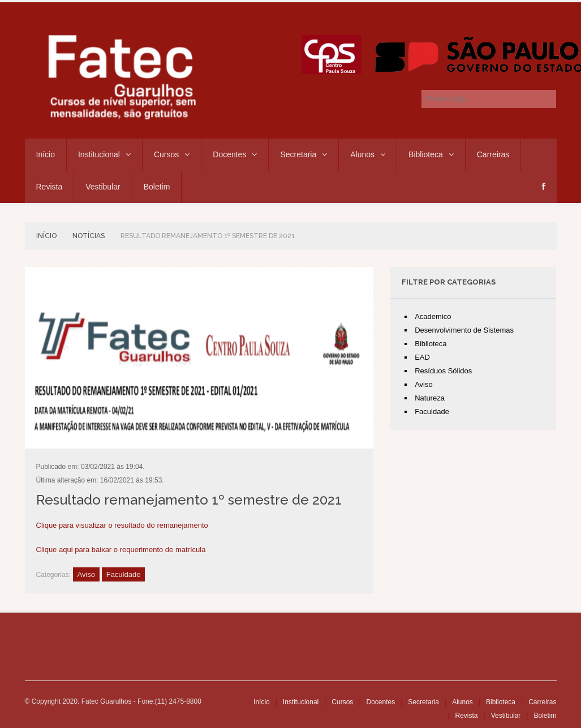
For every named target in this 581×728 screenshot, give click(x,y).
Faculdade (124, 574)
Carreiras (493, 154)
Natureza (430, 398)
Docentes (235, 154)
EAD (422, 357)
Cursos (172, 154)
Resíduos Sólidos (443, 371)
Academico (433, 316)
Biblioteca (431, 154)
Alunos (368, 154)
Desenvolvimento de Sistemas (464, 330)
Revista (50, 187)
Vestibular (103, 187)
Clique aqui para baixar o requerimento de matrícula (121, 550)
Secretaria (304, 154)
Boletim (157, 187)
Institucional (104, 154)
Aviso (87, 574)
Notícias (89, 236)
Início (46, 154)
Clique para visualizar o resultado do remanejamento (122, 525)
